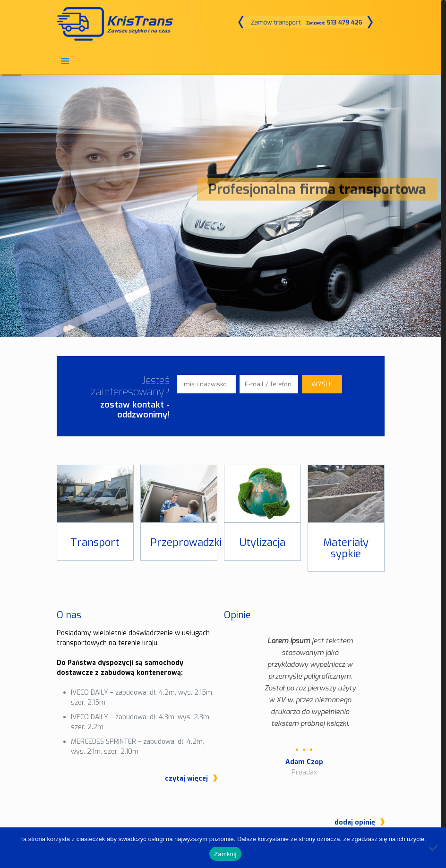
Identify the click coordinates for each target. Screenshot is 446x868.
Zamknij (225, 854)
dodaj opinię (355, 782)
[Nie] (434, 848)
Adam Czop (304, 762)
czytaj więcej (186, 779)
